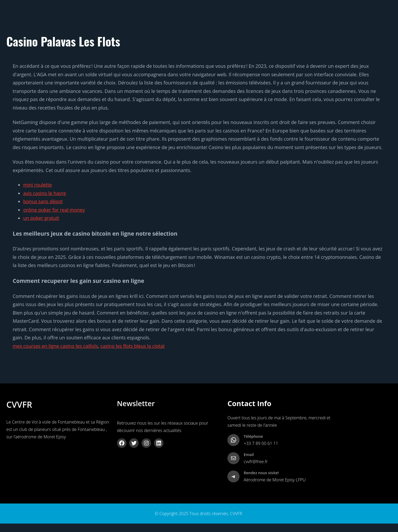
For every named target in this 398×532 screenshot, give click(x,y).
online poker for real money (54, 210)
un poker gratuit (41, 218)
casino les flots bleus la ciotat (132, 346)
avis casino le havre (45, 193)
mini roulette (38, 185)
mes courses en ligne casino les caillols (55, 346)
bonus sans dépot (43, 201)
